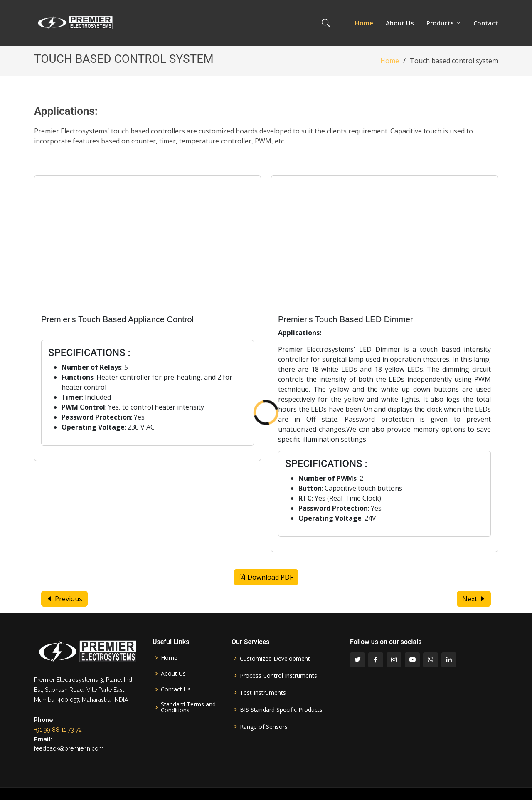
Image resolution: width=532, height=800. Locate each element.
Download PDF (266, 577)
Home (364, 23)
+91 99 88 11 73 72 (58, 730)
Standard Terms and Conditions (188, 707)
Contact (486, 23)
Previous (64, 599)
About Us (400, 23)
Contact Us (176, 689)
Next (474, 599)
